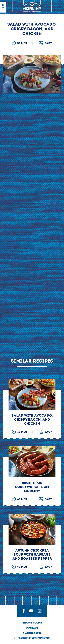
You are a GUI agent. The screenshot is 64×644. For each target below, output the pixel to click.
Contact (32, 628)
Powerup (44, 638)
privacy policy (32, 623)
